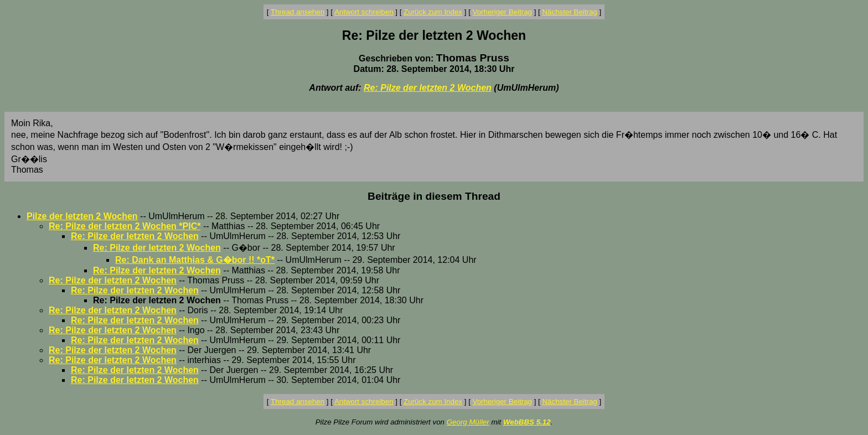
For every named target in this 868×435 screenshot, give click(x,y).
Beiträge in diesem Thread (434, 196)
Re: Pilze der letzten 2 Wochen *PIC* (125, 226)
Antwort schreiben (364, 12)
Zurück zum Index (433, 12)
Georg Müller (468, 422)
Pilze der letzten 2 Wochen (82, 216)
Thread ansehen (298, 12)
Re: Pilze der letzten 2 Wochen (428, 88)
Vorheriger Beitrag (502, 12)
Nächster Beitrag (569, 12)
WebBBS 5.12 (527, 422)
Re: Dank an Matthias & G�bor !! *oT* (195, 260)
